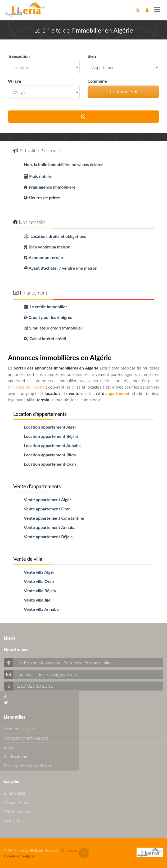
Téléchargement (18, 811)
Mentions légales (19, 729)
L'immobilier (15, 793)
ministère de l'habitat (27, 387)
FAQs (9, 747)
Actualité (12, 821)
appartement (118, 393)
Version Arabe (17, 802)
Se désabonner (17, 756)
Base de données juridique (28, 766)
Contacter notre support (26, 738)
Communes (123, 91)
